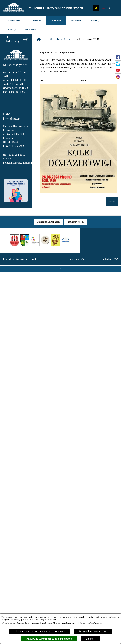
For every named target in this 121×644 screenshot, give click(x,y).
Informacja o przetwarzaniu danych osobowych (40, 631)
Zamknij (90, 639)
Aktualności (60, 39)
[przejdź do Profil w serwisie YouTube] (118, 70)
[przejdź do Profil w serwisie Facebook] (118, 57)
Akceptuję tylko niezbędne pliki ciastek (49, 639)
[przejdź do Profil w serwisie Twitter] (118, 64)
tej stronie (103, 617)
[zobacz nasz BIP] (103, 8)
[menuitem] (15, 21)
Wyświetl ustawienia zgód (93, 631)
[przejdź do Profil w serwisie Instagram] (118, 77)
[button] (96, 8)
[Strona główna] (39, 40)
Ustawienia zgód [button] (76, 259)
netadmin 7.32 (110, 259)
